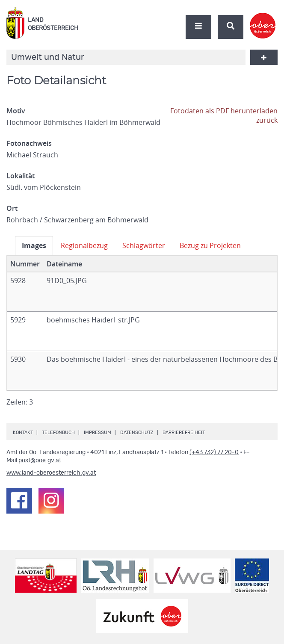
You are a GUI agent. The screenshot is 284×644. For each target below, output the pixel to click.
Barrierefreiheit (184, 433)
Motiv (16, 111)
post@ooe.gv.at (40, 461)
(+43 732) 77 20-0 (214, 452)
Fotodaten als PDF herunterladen (224, 111)
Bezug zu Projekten (210, 245)
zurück (267, 120)
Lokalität (21, 176)
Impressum (98, 433)
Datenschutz (137, 433)
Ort (12, 208)
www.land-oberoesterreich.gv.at (51, 473)
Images (34, 245)
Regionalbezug (84, 245)
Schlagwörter (144, 245)
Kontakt (23, 433)
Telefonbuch (58, 433)
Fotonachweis (29, 143)
